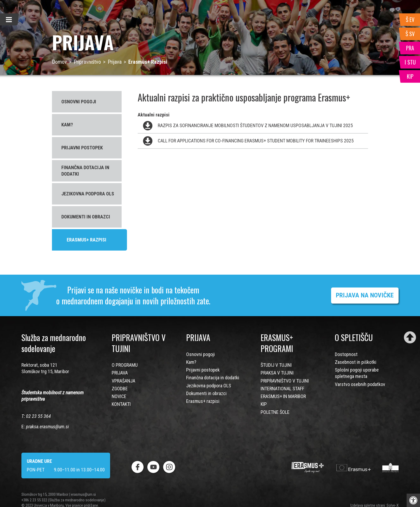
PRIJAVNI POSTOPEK (82, 148)
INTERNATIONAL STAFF (282, 389)
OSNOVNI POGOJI (79, 102)
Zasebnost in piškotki (356, 362)
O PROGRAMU (125, 365)
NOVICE (119, 396)
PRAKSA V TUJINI (277, 373)
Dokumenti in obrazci (206, 393)
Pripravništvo (87, 62)
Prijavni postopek (203, 370)
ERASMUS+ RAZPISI (87, 240)
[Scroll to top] (410, 337)
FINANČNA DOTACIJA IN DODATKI (85, 171)
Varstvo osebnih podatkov (360, 384)
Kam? (191, 362)
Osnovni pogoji (200, 354)
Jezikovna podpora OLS (209, 386)
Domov (59, 62)
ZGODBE (120, 389)
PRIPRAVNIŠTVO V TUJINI (285, 381)
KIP (264, 404)
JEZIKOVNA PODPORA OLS (88, 194)
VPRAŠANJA (123, 381)
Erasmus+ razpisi (203, 401)
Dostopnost (346, 354)
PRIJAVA (120, 373)
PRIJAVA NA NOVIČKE (365, 295)
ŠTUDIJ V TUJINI (276, 365)
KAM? (67, 125)
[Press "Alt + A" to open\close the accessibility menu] (413, 500)
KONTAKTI (121, 404)
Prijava (115, 62)
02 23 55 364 (38, 416)
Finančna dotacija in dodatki (213, 378)
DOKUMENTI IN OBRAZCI (86, 217)
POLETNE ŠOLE (275, 412)
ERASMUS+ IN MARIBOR (283, 396)
